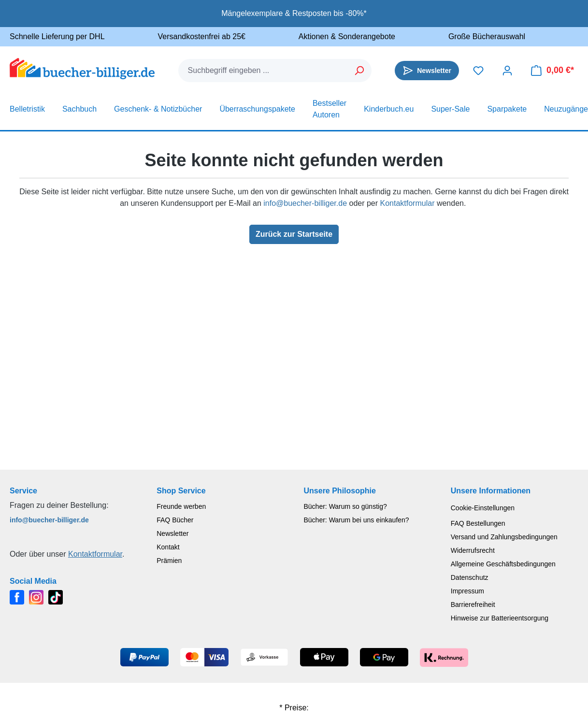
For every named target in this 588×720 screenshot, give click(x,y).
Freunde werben (181, 506)
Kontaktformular (408, 203)
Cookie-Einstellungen (483, 508)
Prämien (169, 561)
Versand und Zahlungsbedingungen (504, 537)
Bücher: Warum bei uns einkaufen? (357, 520)
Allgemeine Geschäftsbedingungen (503, 564)
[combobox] (263, 71)
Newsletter (172, 533)
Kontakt (168, 547)
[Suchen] (360, 71)
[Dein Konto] (507, 71)
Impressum (467, 591)
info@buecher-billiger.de (305, 203)
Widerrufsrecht (473, 550)
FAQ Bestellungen (478, 523)
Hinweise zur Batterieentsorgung (500, 618)
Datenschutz (470, 577)
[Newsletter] (427, 71)
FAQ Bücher (175, 520)
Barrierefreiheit (473, 605)
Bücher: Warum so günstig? (345, 506)
